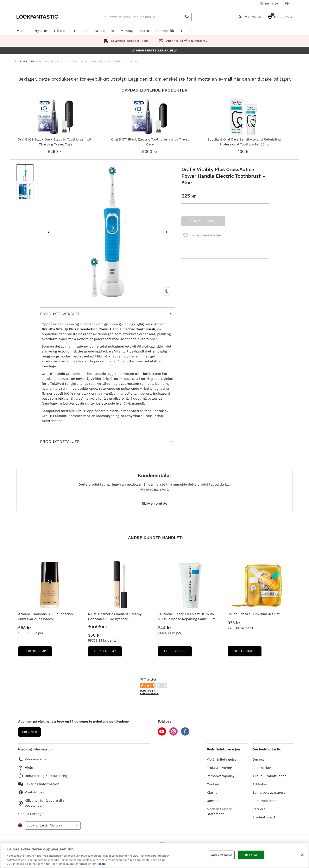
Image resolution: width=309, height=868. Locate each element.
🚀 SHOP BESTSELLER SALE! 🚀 (154, 50)
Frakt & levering (219, 768)
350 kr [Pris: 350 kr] (94, 635)
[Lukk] (302, 855)
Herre (144, 31)
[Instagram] (174, 734)
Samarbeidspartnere (269, 792)
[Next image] (166, 232)
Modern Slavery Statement (219, 811)
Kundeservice (32, 759)
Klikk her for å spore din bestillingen (41, 803)
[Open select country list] (53, 825)
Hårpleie (61, 31)
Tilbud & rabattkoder (269, 776)
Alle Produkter (264, 801)
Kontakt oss (31, 792)
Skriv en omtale (154, 504)
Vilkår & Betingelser (222, 759)
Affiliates (260, 784)
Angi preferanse (222, 855)
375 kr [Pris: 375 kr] (234, 623)
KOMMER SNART (203, 221)
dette (102, 864)
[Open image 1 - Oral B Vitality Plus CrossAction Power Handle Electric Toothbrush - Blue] (25, 173)
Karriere (259, 809)
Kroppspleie (104, 31)
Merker (22, 31)
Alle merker (262, 768)
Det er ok (251, 855)
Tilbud (186, 31)
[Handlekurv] (281, 17)
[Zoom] (167, 292)
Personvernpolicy (221, 776)
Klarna (212, 792)
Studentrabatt (264, 817)
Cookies (213, 784)
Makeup (127, 31)
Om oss (258, 759)
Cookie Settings (31, 814)
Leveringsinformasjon (39, 784)
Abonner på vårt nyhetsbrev (182, 41)
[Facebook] (185, 734)
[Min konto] (250, 17)
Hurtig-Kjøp (38, 652)
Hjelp (289, 3)
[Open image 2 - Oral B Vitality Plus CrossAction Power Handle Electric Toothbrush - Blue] (25, 192)
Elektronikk (165, 31)
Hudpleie (81, 31)
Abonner (29, 732)
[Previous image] (48, 232)
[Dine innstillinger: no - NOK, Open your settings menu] (269, 3)
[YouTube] (162, 734)
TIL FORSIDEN (25, 61)
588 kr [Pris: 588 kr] (25, 628)
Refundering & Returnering (43, 776)
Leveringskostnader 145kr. (125, 41)
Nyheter (41, 31)
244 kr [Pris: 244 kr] (164, 628)
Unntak (213, 801)
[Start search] (188, 17)
